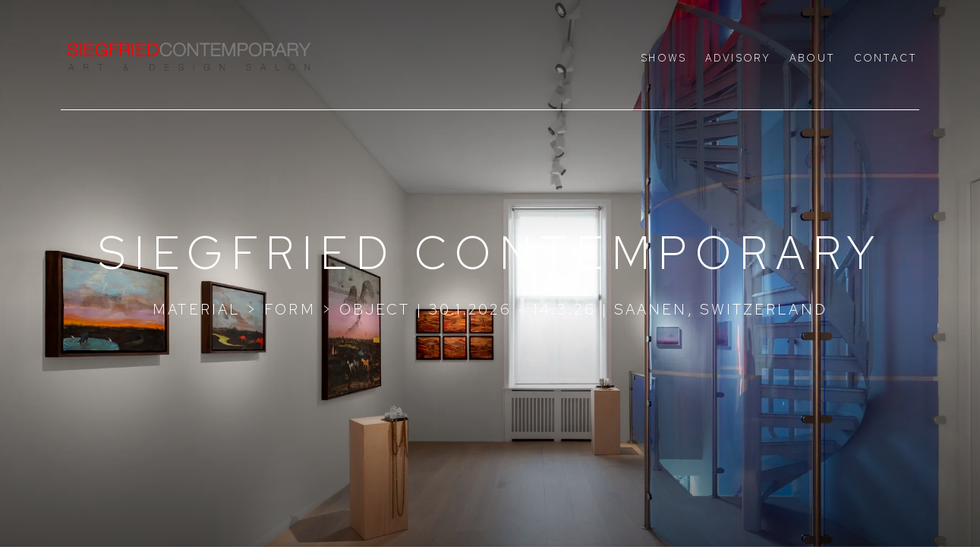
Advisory (738, 58)
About (812, 58)
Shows (663, 58)
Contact (885, 58)
